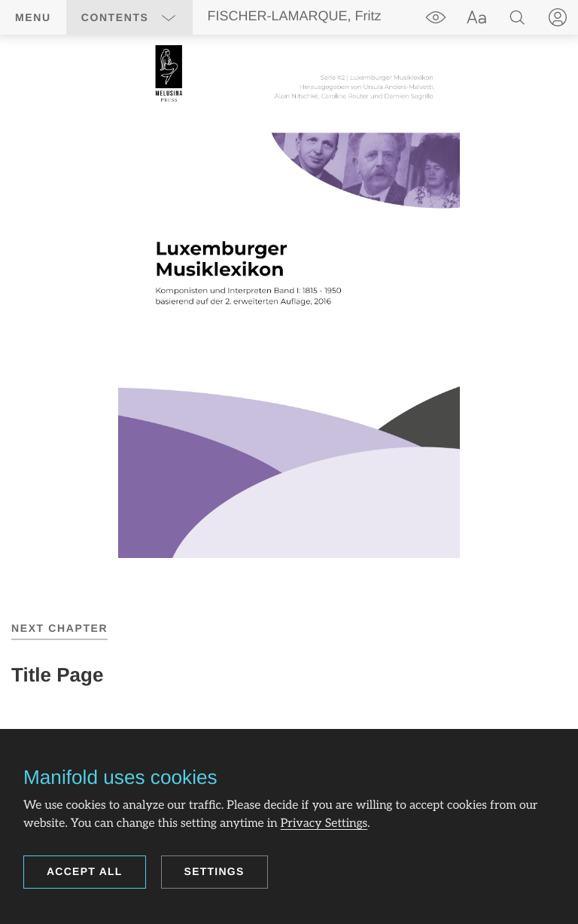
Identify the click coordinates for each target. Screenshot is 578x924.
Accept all (85, 871)
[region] (289, 302)
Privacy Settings (324, 823)
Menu (33, 17)
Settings (214, 871)
